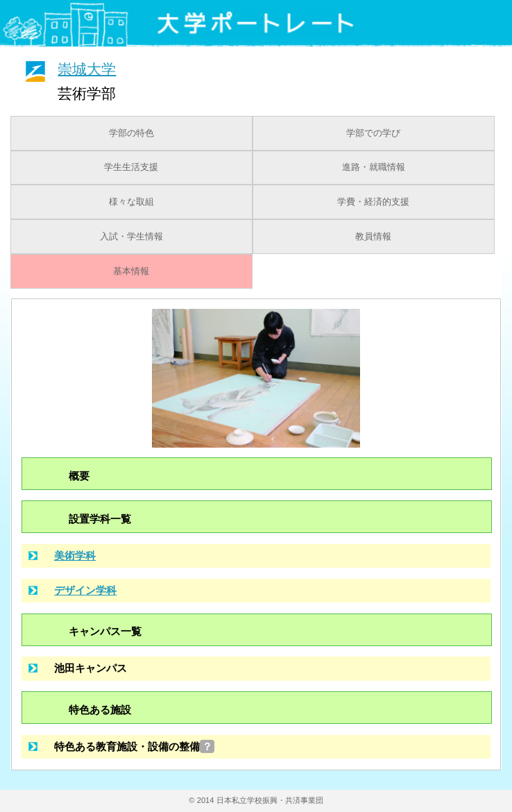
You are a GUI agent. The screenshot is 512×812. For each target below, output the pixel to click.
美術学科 (75, 556)
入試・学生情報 (131, 237)
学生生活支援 (131, 167)
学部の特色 (131, 133)
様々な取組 (131, 202)
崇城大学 (87, 68)
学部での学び (373, 133)
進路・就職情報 (374, 167)
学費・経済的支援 (373, 202)
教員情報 (373, 237)
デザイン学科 (85, 590)
